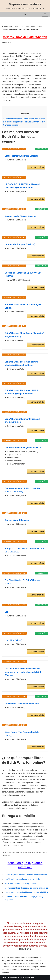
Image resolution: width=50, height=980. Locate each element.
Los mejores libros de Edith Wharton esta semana (24, 119)
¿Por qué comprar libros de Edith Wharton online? (24, 122)
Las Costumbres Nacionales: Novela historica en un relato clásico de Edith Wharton (23, 672)
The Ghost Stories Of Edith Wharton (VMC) (22, 582)
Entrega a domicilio (12, 125)
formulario (25, 949)
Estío (7, 612)
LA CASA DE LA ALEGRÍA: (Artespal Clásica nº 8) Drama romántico (22, 186)
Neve (4, 977)
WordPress (29, 977)
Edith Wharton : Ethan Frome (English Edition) (23, 306)
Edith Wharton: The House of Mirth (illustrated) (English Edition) (21, 363)
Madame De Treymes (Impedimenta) (22, 704)
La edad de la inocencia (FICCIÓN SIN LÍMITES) (23, 274)
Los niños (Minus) (13, 640)
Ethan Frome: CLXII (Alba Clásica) (21, 156)
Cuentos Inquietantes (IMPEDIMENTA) (23, 448)
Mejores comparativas (25, 26)
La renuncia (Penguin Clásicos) (20, 244)
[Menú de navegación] (45, 14)
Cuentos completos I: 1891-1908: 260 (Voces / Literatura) (23, 490)
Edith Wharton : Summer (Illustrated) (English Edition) (22, 421)
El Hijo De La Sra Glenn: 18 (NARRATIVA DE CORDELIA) (24, 550)
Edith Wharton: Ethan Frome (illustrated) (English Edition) (24, 335)
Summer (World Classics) (17, 520)
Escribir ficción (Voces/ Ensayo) (20, 216)
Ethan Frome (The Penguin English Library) (22, 734)
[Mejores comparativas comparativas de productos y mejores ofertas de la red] (25, 6)
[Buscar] (25, 14)
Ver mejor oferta (37, 167)
